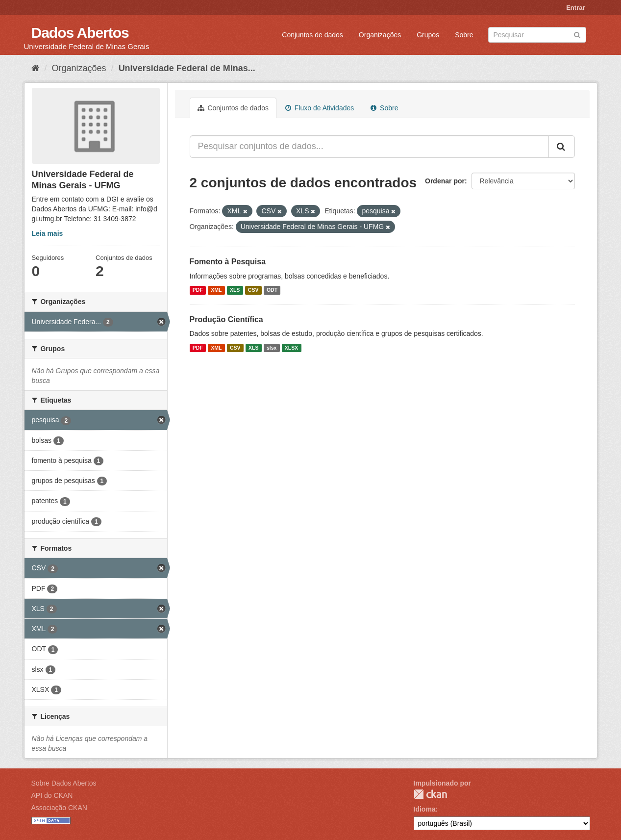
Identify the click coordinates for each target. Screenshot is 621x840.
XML (216, 290)
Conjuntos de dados (312, 35)
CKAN (430, 794)
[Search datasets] (537, 35)
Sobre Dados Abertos (64, 783)
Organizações (380, 35)
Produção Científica (226, 319)
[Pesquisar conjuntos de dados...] (369, 147)
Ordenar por (445, 181)
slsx (272, 348)
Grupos (428, 35)
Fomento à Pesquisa (228, 262)
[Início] (36, 68)
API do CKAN (52, 795)
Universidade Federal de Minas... (187, 68)
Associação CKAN (59, 808)
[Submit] (577, 34)
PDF (198, 290)
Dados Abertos (80, 33)
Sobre (464, 35)
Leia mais (48, 233)
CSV (253, 290)
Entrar (575, 8)
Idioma (425, 809)
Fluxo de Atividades (320, 108)
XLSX (291, 348)
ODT (272, 290)
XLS (235, 290)
